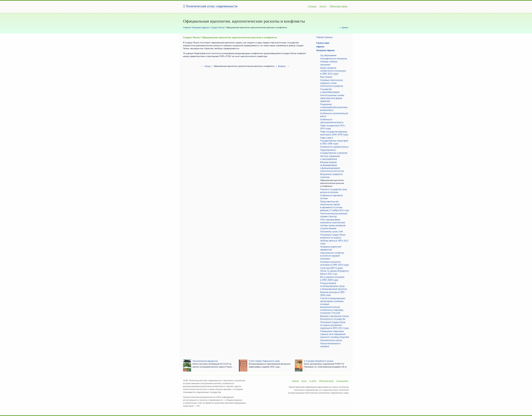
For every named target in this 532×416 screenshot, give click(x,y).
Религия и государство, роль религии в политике (334, 191)
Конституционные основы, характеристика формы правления (332, 98)
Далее (345, 28)
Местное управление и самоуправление (330, 158)
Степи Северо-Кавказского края (264, 361)
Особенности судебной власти (334, 147)
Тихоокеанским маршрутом (205, 361)
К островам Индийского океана (319, 361)
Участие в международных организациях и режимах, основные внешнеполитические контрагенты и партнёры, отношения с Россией (333, 306)
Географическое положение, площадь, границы (334, 60)
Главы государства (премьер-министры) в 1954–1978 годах (334, 133)
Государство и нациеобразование (330, 91)
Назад (207, 66)
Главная (187, 28)
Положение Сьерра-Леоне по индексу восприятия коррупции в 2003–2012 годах (335, 325)
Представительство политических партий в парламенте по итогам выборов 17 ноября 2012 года (334, 206)
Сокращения (342, 381)
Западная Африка (200, 28)
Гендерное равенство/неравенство (331, 248)
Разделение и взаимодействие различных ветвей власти (334, 107)
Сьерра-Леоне (218, 28)
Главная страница (324, 37)
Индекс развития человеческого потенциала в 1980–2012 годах (333, 71)
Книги (323, 6)
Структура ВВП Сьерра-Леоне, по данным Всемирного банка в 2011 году (334, 271)
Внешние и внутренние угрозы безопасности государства (334, 318)
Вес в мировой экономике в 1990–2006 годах (332, 278)
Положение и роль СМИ (331, 232)
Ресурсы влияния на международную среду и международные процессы (334, 286)
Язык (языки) (326, 77)
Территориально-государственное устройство (334, 151)
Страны (312, 6)
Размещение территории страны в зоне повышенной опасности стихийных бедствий (335, 334)
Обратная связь (339, 6)
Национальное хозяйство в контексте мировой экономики (332, 256)
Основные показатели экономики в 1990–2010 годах (334, 263)
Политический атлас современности (212, 6)
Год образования (328, 55)
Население (325, 65)
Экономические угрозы (331, 340)
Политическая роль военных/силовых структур (334, 215)
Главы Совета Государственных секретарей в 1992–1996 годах (334, 141)
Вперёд (282, 66)
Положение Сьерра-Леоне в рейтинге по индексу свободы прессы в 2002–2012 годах (334, 239)
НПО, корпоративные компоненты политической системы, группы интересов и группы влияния (333, 224)
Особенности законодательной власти (332, 121)
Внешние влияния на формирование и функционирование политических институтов (332, 167)
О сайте (313, 381)
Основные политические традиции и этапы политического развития (332, 83)
